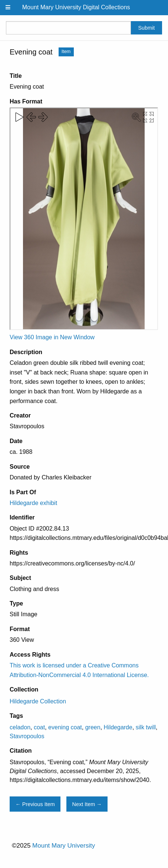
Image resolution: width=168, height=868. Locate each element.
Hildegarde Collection (38, 701)
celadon (20, 727)
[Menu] (8, 8)
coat (39, 727)
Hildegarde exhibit (33, 503)
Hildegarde (118, 727)
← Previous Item (35, 804)
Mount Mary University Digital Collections (76, 7)
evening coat (65, 727)
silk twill (146, 727)
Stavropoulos (27, 736)
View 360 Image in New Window (52, 337)
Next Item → (87, 804)
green (93, 727)
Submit (146, 28)
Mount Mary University (64, 846)
